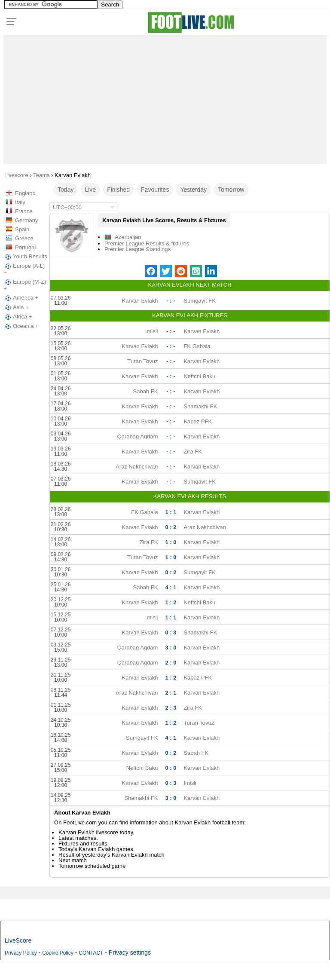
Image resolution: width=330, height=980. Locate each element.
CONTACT (91, 953)
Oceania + (21, 326)
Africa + (18, 317)
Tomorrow (231, 190)
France (24, 211)
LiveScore (18, 940)
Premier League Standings (137, 249)
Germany (26, 220)
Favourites (155, 190)
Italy (20, 202)
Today (66, 190)
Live (90, 190)
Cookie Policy (58, 953)
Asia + (16, 307)
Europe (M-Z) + (25, 285)
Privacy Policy (21, 953)
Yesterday (193, 190)
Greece (24, 238)
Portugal (25, 247)
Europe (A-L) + (24, 269)
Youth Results (25, 257)
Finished (118, 190)
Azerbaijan (128, 237)
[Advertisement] (165, 97)
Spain (22, 229)
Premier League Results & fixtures (147, 243)
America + (21, 298)
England (25, 193)
